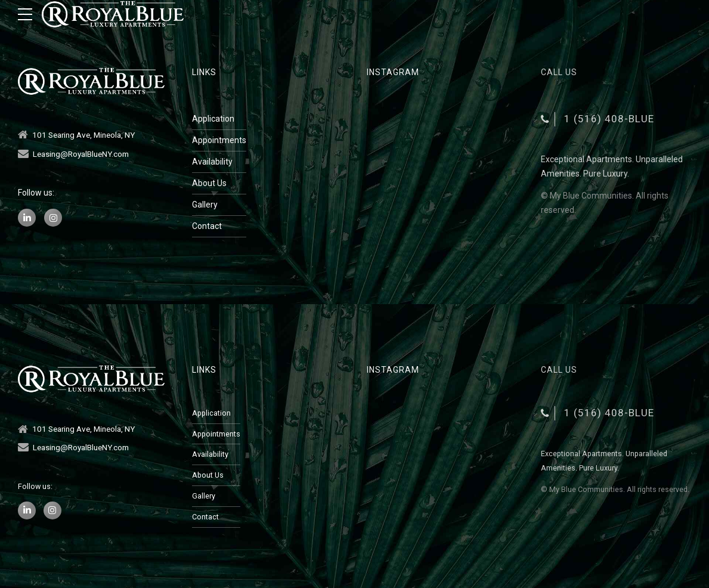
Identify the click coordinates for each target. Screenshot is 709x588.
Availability (212, 162)
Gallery (205, 205)
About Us (209, 183)
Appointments (219, 140)
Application (213, 119)
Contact (207, 226)
